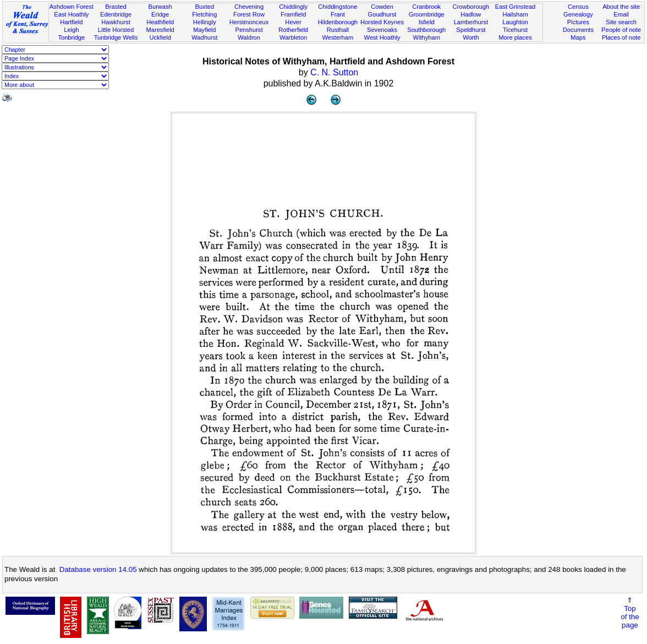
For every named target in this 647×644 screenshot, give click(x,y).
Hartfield (71, 22)
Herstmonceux (249, 22)
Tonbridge (71, 37)
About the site (621, 7)
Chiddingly (293, 7)
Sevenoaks (382, 30)
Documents (578, 30)
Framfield (293, 14)
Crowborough (471, 7)
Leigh (71, 30)
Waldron (249, 37)
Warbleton (293, 37)
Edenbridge (116, 14)
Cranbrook (426, 7)
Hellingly (205, 22)
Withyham (427, 37)
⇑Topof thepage (630, 613)
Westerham (338, 37)
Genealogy (578, 14)
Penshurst (249, 30)
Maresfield (160, 30)
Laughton (515, 22)
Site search (621, 22)
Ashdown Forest (72, 7)
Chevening (249, 7)
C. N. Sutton (334, 72)
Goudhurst (382, 14)
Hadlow (471, 14)
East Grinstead (515, 7)
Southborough (426, 30)
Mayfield (204, 30)
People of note (621, 30)
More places (515, 37)
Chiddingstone (338, 7)
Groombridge (427, 14)
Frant (338, 14)
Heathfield (160, 22)
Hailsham (515, 14)
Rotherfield (293, 30)
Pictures (578, 22)
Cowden (382, 7)
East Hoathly (71, 14)
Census (578, 7)
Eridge (160, 14)
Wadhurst (204, 37)
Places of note (621, 37)
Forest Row (249, 14)
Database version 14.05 (98, 569)
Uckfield (160, 37)
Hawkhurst (116, 22)
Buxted (205, 7)
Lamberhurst (471, 22)
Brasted (116, 7)
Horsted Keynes (382, 22)
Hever (293, 22)
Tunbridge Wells (116, 37)
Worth (471, 37)
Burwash (160, 7)
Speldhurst (471, 30)
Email (621, 14)
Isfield (427, 22)
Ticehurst (515, 30)
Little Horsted (116, 30)
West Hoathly (382, 37)
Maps (578, 37)
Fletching (204, 14)
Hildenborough (338, 22)
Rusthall (338, 30)
